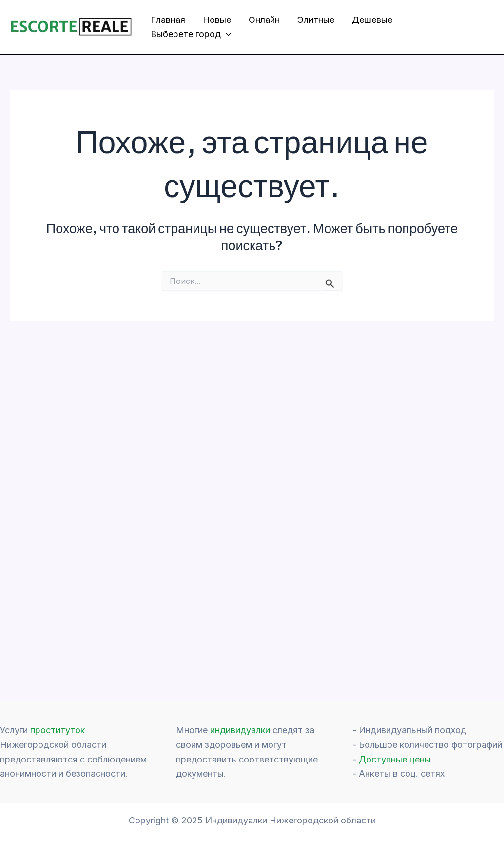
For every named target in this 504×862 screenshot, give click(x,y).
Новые (217, 20)
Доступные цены (395, 759)
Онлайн (264, 20)
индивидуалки (240, 730)
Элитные (316, 20)
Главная (168, 20)
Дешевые (372, 20)
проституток (58, 730)
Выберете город (191, 34)
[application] (226, 34)
